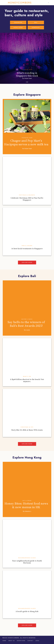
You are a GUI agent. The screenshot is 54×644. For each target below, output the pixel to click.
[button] (49, 3)
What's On (27, 376)
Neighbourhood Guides (27, 558)
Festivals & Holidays (27, 195)
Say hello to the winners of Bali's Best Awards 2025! (26, 324)
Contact (30, 641)
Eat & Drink (27, 501)
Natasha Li (28, 511)
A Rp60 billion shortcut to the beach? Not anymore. (27, 380)
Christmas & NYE (27, 427)
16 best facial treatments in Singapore (27, 249)
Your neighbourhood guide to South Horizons (27, 562)
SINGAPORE (18, 22)
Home (4, 641)
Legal (37, 641)
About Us (12, 641)
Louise (28, 330)
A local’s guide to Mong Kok (27, 611)
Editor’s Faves (27, 319)
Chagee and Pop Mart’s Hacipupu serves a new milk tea (26, 142)
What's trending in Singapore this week (27, 74)
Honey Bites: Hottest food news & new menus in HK (26, 505)
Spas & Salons (27, 246)
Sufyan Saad (28, 78)
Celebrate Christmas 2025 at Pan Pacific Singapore (27, 199)
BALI (36, 22)
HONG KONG (18, 27)
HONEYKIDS (36, 27)
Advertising (21, 641)
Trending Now (27, 70)
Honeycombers (20, 3)
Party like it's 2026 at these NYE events (27, 430)
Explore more (27, 262)
